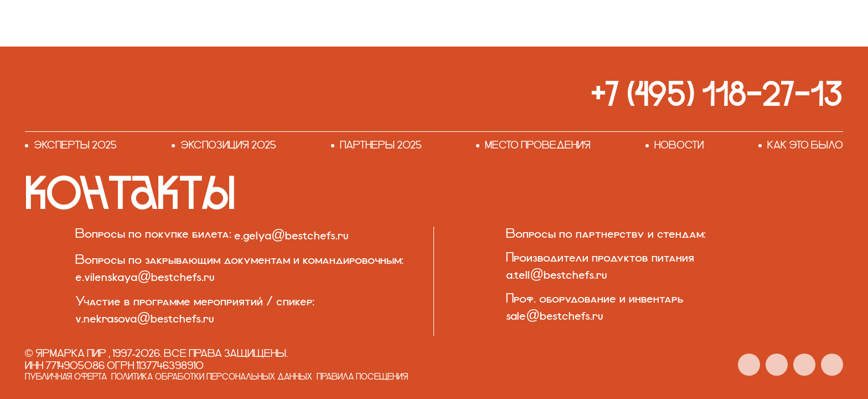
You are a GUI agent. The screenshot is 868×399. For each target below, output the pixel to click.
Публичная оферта (66, 377)
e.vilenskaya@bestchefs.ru (145, 277)
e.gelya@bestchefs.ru (291, 236)
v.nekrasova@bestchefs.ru (144, 319)
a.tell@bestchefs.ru (556, 275)
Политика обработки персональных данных (212, 377)
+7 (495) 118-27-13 (717, 94)
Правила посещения (362, 377)
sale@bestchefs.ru (554, 316)
